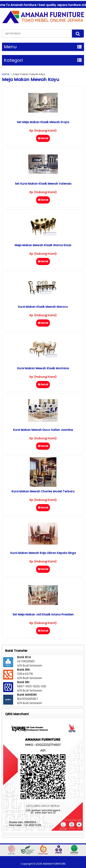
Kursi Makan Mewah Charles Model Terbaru (43, 491)
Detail (43, 138)
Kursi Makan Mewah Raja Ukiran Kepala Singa (43, 553)
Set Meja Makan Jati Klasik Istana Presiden (43, 614)
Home (6, 74)
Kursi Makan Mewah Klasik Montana (43, 368)
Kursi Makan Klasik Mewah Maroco (43, 307)
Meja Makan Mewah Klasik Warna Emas (43, 245)
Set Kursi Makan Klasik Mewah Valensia (43, 184)
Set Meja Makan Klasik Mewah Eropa (43, 122)
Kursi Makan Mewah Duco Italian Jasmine (43, 430)
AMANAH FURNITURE (54, 864)
